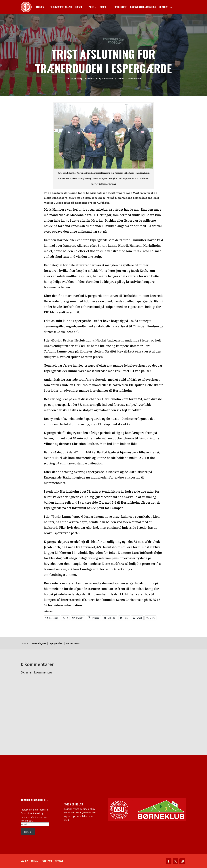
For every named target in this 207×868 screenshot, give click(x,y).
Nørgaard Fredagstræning (143, 7)
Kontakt (35, 861)
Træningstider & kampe (61, 7)
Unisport (163, 7)
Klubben (40, 7)
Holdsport (47, 861)
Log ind (24, 861)
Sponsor (59, 861)
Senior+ (104, 7)
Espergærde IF (108, 79)
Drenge (79, 7)
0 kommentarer (133, 79)
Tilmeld (28, 832)
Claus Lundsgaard (38, 643)
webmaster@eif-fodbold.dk (84, 812)
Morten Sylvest (73, 643)
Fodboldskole (120, 7)
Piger (91, 7)
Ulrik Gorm (75, 79)
